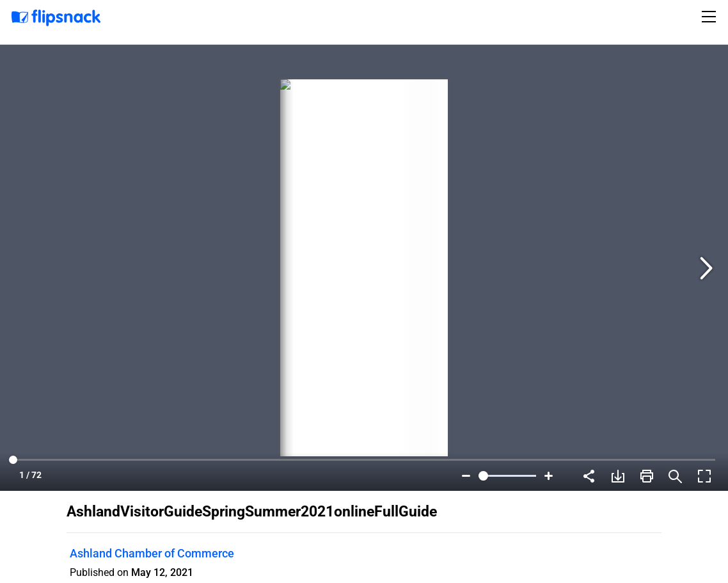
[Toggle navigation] (711, 17)
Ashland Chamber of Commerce (152, 553)
